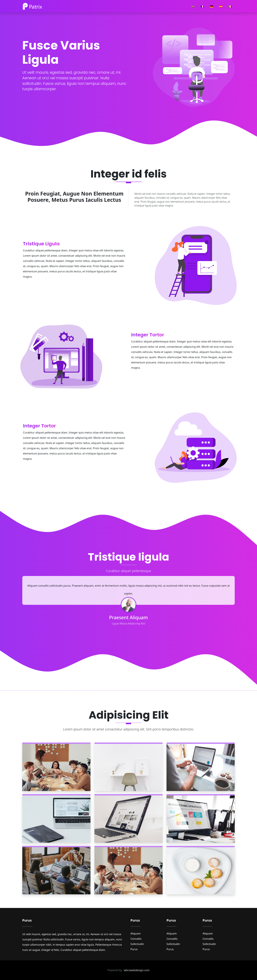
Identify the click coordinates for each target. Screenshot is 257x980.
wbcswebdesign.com (137, 970)
